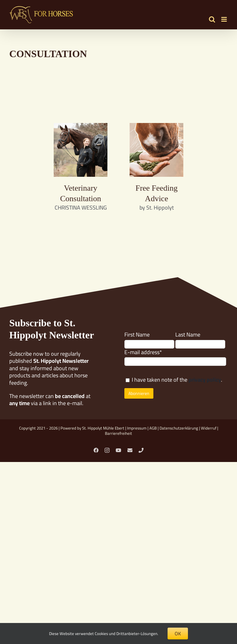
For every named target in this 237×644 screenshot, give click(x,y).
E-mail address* (143, 352)
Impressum (137, 428)
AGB (153, 428)
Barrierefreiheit (118, 433)
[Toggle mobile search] (212, 19)
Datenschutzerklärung (179, 428)
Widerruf (209, 428)
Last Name (188, 335)
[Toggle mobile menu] (225, 19)
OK (178, 633)
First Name (137, 335)
